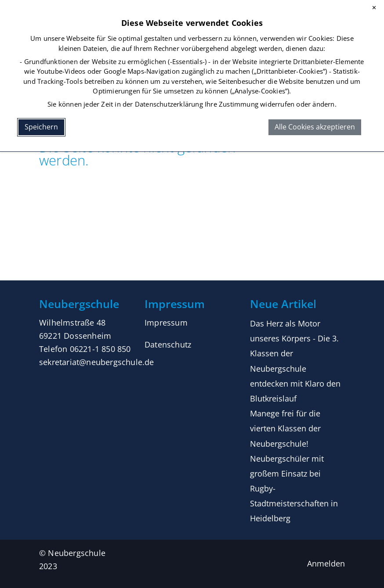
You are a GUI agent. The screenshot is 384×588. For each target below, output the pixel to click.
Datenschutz (168, 344)
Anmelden (326, 563)
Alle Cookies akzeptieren (315, 127)
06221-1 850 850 (100, 349)
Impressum (166, 323)
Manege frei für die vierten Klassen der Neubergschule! (285, 428)
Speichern (41, 127)
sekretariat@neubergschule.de (97, 362)
